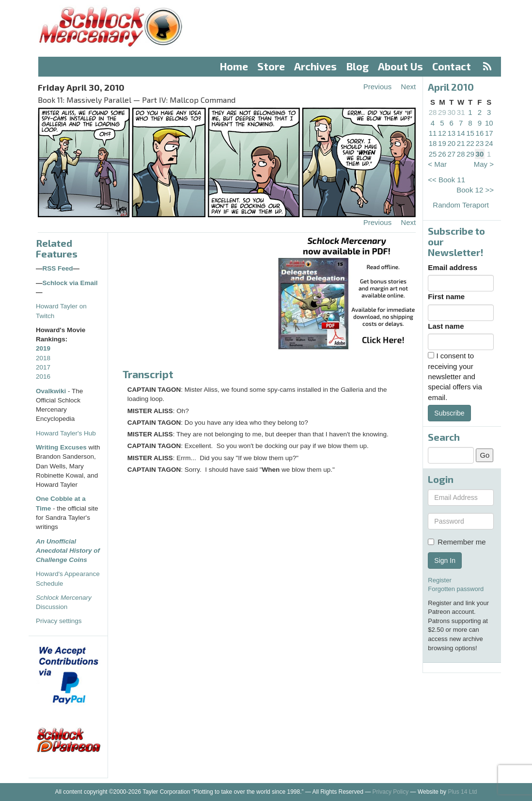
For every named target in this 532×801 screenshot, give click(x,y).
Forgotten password (456, 589)
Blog (358, 66)
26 (442, 154)
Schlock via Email (70, 283)
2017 (43, 367)
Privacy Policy (391, 792)
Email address (453, 267)
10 (489, 123)
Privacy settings (59, 621)
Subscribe (449, 413)
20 (451, 143)
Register (439, 580)
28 (433, 112)
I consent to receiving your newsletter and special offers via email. (455, 376)
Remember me (457, 542)
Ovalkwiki (52, 391)
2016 (43, 376)
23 (480, 143)
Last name (446, 326)
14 (461, 133)
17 (489, 133)
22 (470, 143)
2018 (43, 358)
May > (484, 164)
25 (433, 154)
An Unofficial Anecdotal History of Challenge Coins (68, 551)
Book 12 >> (475, 190)
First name (446, 296)
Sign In (445, 561)
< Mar (437, 164)
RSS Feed (58, 268)
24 (489, 143)
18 (433, 143)
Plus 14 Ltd (462, 792)
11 (433, 133)
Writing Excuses (61, 447)
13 (451, 133)
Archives (315, 66)
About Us (400, 66)
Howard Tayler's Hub (66, 433)
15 (470, 133)
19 (442, 143)
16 (480, 133)
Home (234, 66)
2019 (43, 348)
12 (442, 133)
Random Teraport (461, 205)
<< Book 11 (446, 180)
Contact (452, 66)
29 (442, 112)
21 (461, 143)
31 (461, 112)
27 (451, 154)
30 (451, 112)
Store (271, 66)
